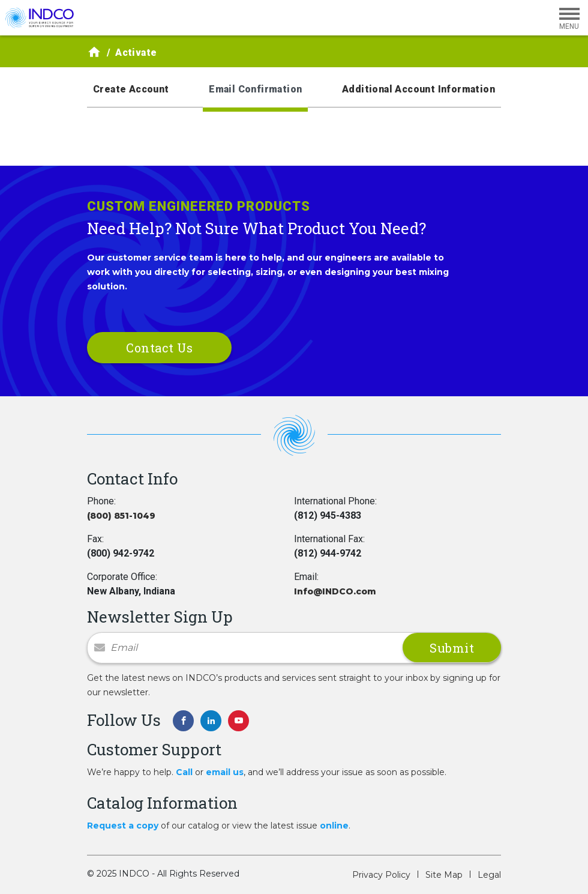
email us (225, 772)
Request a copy (123, 826)
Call (184, 772)
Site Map (444, 875)
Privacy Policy (381, 875)
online (334, 826)
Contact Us (159, 348)
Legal (489, 875)
